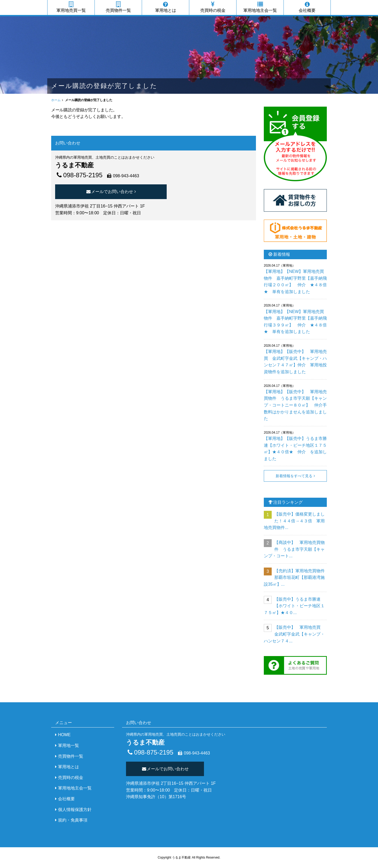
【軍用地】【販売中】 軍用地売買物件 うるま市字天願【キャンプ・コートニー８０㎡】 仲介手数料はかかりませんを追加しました (295, 405)
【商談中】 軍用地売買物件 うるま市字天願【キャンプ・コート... (294, 549)
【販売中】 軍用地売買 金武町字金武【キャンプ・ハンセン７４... (294, 634)
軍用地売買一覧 (71, 7)
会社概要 (307, 7)
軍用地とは (166, 7)
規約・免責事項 (73, 820)
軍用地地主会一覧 (260, 7)
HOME (64, 735)
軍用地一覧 (69, 745)
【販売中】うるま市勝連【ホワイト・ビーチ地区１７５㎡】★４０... (294, 606)
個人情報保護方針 (75, 810)
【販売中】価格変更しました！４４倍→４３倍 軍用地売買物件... (294, 521)
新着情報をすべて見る (294, 476)
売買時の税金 (213, 7)
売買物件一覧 (118, 7)
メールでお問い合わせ (110, 192)
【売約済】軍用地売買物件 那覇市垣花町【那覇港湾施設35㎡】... (296, 578)
